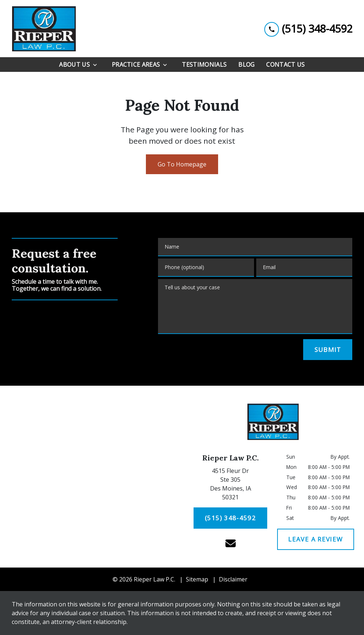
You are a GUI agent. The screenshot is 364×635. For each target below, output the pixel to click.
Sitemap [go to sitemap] (197, 579)
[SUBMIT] (328, 350)
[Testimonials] (204, 65)
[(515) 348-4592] (230, 518)
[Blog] (246, 65)
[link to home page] (44, 29)
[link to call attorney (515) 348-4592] (308, 28)
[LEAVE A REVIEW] (316, 539)
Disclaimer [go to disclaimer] (233, 579)
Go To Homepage (182, 164)
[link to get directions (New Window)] (231, 485)
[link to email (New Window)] (231, 543)
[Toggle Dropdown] (97, 65)
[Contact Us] (285, 65)
